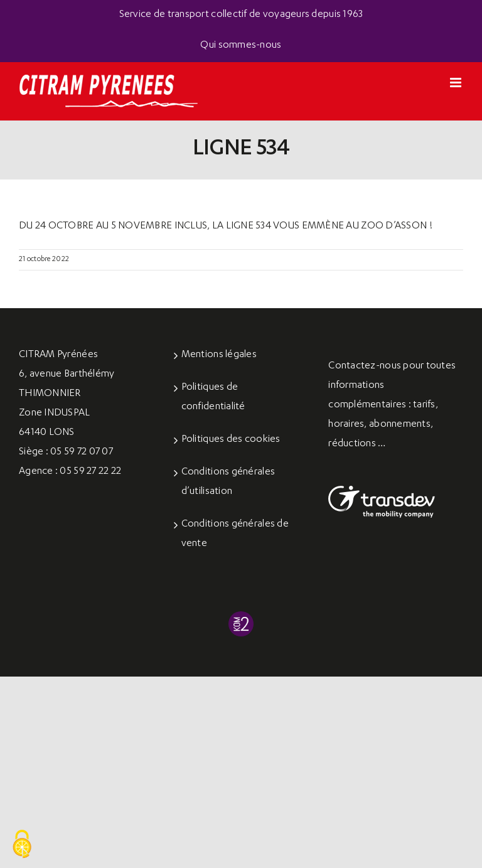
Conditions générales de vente (235, 534)
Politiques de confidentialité (213, 398)
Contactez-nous (365, 367)
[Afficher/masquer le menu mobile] (457, 83)
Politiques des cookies (231, 440)
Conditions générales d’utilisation (228, 482)
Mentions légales (219, 355)
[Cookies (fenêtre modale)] (22, 845)
